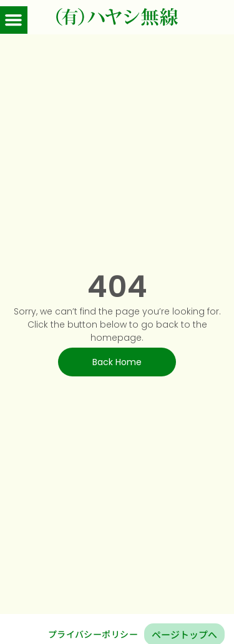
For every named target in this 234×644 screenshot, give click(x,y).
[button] (14, 20)
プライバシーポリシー (93, 634)
